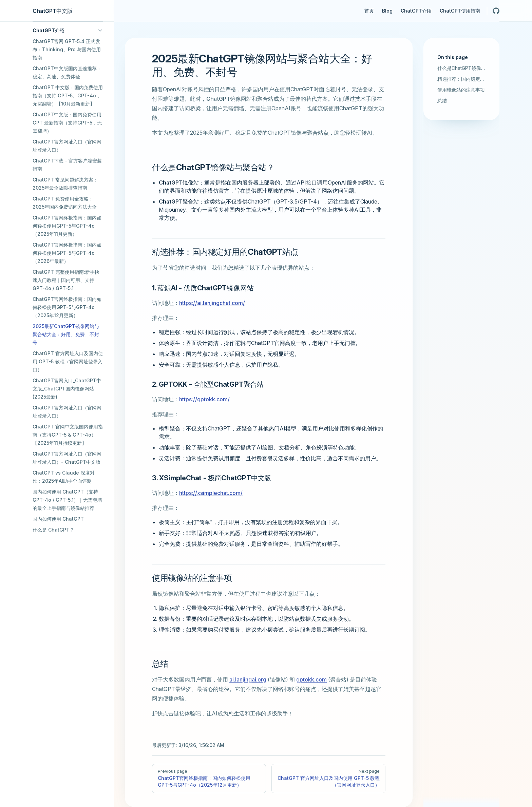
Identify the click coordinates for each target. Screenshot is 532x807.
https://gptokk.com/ (204, 399)
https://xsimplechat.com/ (211, 493)
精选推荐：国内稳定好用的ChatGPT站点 (461, 79)
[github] (496, 11)
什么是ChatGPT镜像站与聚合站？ (461, 68)
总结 (442, 101)
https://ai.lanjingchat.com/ (212, 303)
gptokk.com (311, 679)
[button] (68, 31)
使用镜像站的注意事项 (461, 90)
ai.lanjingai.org (248, 679)
